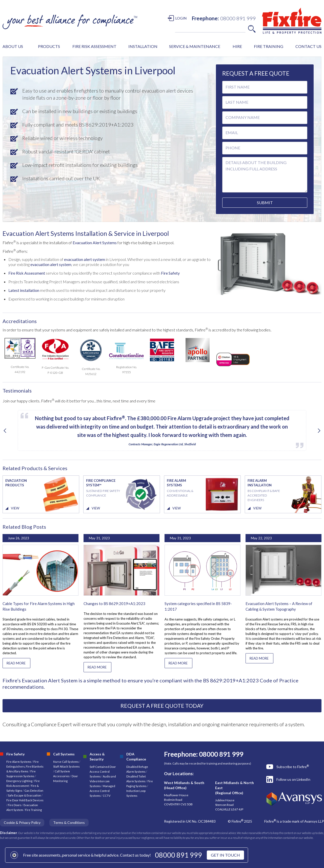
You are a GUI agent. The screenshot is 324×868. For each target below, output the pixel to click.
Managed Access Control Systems (102, 791)
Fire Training (33, 810)
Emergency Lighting (20, 781)
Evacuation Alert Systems (95, 243)
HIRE (237, 46)
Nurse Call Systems (66, 762)
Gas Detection (34, 791)
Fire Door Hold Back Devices (25, 800)
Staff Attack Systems (66, 766)
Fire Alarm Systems (19, 762)
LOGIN (181, 18)
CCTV (107, 796)
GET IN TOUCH (225, 855)
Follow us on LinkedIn (293, 779)
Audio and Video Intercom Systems (103, 781)
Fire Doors (15, 805)
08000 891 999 (178, 855)
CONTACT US (308, 46)
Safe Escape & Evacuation (24, 795)
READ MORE (16, 663)
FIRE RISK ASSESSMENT (94, 46)
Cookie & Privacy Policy (22, 822)
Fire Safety (170, 273)
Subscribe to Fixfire (293, 767)
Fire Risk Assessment (27, 273)
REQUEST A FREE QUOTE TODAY (162, 706)
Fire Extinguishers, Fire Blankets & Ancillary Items (25, 766)
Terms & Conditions (69, 822)
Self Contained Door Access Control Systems (103, 772)
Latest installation (24, 290)
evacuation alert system (85, 259)
